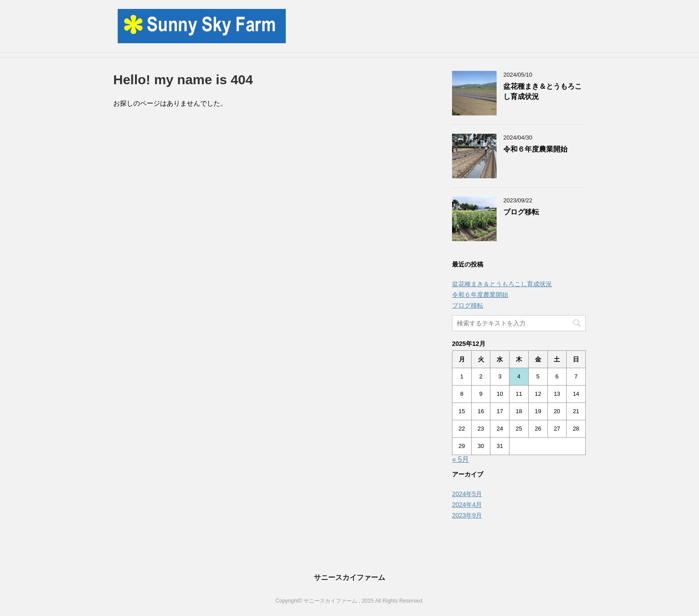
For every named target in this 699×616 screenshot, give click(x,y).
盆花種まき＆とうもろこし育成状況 (502, 284)
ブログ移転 (521, 212)
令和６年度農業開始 (535, 149)
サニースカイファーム (349, 577)
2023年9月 (467, 515)
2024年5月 (467, 494)
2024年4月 (467, 505)
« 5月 (461, 459)
